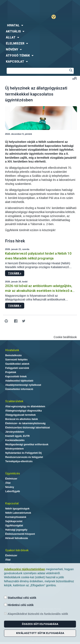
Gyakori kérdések (17, 550)
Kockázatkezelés (15, 440)
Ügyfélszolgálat (14, 526)
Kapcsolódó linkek (16, 377)
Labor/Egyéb (13, 491)
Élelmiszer (11, 479)
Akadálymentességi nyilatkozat (23, 385)
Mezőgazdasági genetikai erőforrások (27, 444)
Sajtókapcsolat (14, 521)
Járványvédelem (15, 432)
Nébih (20, 6)
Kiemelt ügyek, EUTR (17, 436)
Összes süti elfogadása (40, 624)
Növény (10, 487)
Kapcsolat (12, 503)
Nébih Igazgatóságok (17, 509)
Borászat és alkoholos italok (22, 419)
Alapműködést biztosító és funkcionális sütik (36, 614)
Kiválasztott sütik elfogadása (40, 633)
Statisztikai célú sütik (20, 598)
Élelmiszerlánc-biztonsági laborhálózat (28, 428)
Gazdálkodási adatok (17, 364)
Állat (8, 483)
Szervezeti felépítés (16, 360)
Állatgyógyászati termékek (21, 415)
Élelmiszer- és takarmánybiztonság (25, 423)
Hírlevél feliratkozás (17, 538)
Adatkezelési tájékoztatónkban (25, 569)
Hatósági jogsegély (16, 530)
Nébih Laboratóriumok (18, 513)
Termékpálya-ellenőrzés (19, 461)
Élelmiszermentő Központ (20, 534)
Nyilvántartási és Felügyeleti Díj (23, 453)
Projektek (11, 372)
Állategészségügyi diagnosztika (24, 411)
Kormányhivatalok (16, 517)
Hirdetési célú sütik (19, 605)
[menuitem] (40, 25)
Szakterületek (14, 401)
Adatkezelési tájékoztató (19, 381)
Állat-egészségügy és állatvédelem (25, 406)
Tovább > (15, 273)
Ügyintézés (13, 473)
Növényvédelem (14, 449)
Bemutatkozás (13, 355)
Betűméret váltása (74, 78)
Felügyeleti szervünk (17, 368)
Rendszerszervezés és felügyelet (24, 457)
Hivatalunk (12, 350)
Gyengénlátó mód (55, 17)
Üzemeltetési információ (19, 389)
